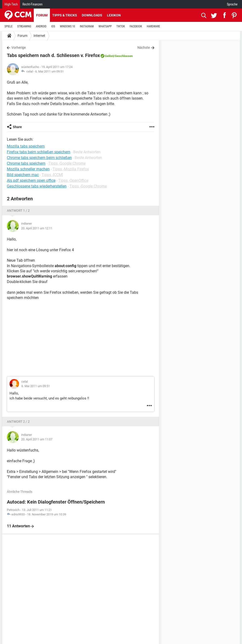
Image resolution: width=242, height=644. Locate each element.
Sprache (232, 4)
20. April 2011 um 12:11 (37, 228)
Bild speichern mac (23, 175)
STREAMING (24, 26)
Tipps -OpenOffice (73, 180)
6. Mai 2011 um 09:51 (49, 71)
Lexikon (114, 15)
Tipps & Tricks (65, 15)
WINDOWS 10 (68, 26)
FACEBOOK (136, 26)
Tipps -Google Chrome (67, 163)
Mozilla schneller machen (28, 169)
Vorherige (19, 48)
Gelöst (109, 56)
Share (17, 127)
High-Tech (11, 4)
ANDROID (41, 26)
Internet (39, 36)
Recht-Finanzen (32, 4)
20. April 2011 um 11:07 (37, 439)
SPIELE (9, 26)
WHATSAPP (105, 26)
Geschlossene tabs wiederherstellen (37, 186)
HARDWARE (153, 26)
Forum (42, 15)
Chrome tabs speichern (26, 163)
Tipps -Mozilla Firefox (71, 169)
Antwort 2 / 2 (18, 422)
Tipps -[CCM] (52, 175)
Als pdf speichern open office (31, 180)
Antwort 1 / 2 (18, 211)
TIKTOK (121, 26)
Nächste (144, 48)
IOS (53, 26)
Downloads (92, 15)
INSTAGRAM (87, 26)
